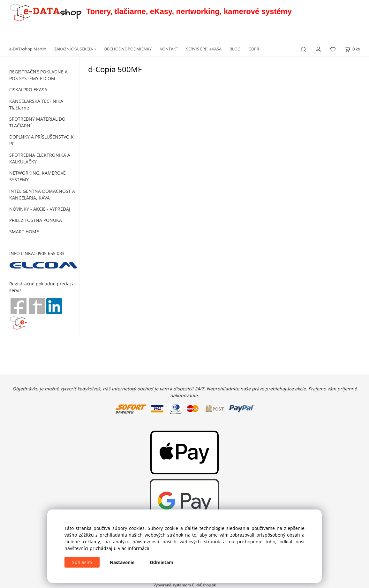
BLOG (235, 49)
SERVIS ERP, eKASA (204, 49)
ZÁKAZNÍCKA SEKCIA (74, 49)
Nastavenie (122, 562)
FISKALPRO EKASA (28, 90)
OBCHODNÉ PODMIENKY (128, 49)
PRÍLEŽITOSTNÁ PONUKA (36, 220)
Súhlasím (82, 562)
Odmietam (162, 562)
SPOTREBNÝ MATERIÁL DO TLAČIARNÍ (37, 122)
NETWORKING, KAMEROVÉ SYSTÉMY (38, 176)
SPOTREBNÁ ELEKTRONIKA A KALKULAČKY (40, 158)
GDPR (254, 49)
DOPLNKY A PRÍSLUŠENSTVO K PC (41, 140)
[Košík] (352, 49)
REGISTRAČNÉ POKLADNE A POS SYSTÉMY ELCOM (38, 75)
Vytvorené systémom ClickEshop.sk (185, 585)
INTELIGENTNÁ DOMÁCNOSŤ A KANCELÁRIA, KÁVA (42, 194)
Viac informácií (134, 548)
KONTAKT (169, 49)
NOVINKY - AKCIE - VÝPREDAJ (40, 209)
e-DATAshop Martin (28, 49)
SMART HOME (24, 232)
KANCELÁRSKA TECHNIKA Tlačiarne (36, 104)
